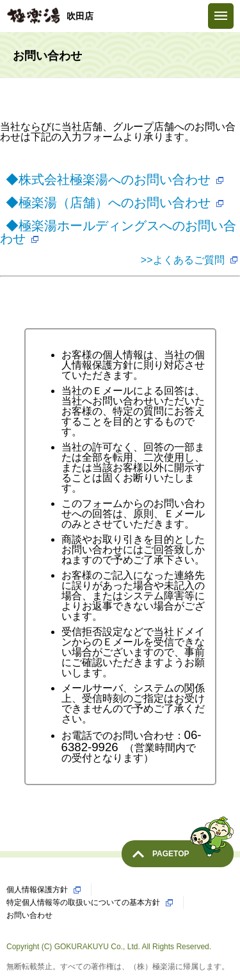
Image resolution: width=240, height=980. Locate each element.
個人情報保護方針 (37, 890)
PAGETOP (193, 849)
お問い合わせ (29, 915)
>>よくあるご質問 (183, 260)
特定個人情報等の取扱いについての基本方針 (83, 902)
